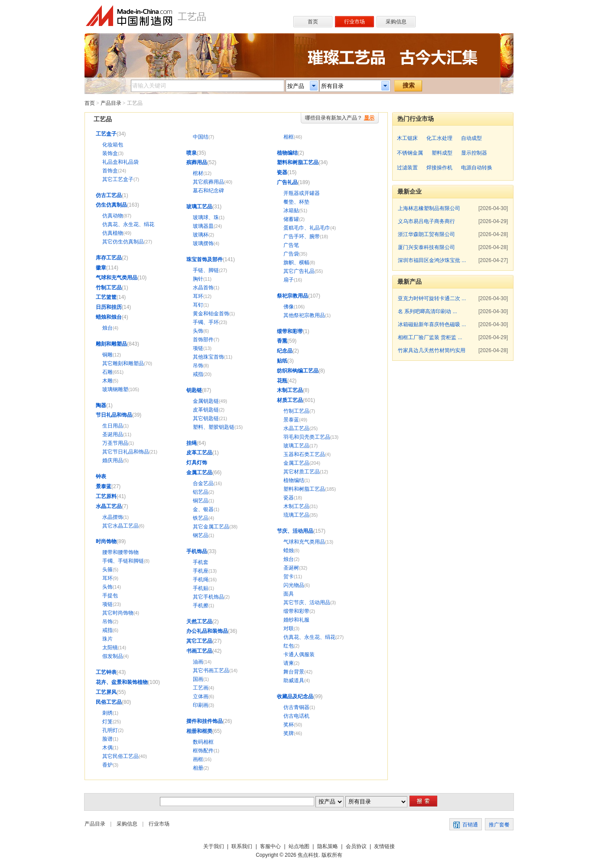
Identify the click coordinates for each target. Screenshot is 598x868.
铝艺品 (201, 492)
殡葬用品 (197, 162)
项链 (107, 604)
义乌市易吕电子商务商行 (426, 221)
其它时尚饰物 (118, 613)
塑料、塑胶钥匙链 (214, 427)
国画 (198, 679)
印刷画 (201, 705)
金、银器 (203, 509)
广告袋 (291, 254)
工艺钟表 (106, 672)
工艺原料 (106, 496)
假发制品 (113, 656)
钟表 (101, 476)
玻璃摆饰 (203, 243)
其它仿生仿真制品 (123, 242)
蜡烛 (289, 551)
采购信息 (127, 824)
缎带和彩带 (290, 331)
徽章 (101, 268)
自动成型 (471, 138)
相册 (198, 768)
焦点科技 (308, 855)
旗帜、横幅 (296, 262)
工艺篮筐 (106, 297)
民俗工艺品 (109, 702)
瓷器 (282, 172)
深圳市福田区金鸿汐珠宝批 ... (432, 260)
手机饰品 (197, 551)
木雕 (107, 381)
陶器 (101, 405)
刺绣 (107, 713)
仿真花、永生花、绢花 (128, 224)
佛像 (289, 307)
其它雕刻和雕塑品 (123, 363)
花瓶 (282, 381)
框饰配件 (203, 751)
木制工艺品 (290, 390)
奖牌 (289, 733)
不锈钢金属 (410, 153)
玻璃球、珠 (206, 217)
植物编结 (287, 153)
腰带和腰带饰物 (120, 552)
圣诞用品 (113, 434)
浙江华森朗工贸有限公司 (426, 234)
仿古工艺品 (109, 195)
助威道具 (294, 680)
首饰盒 (110, 171)
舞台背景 (294, 672)
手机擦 (201, 606)
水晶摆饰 (113, 517)
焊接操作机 (439, 168)
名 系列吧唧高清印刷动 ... (427, 311)
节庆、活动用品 (295, 531)
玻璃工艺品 (199, 207)
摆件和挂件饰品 (205, 721)
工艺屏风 (106, 692)
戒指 (107, 630)
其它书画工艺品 (211, 670)
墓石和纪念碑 (208, 191)
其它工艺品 (199, 641)
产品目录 (111, 103)
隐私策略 (328, 846)
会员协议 (356, 846)
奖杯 (289, 725)
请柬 (289, 663)
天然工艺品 (199, 622)
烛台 (107, 328)
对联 (289, 628)
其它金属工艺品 (211, 527)
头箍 (107, 570)
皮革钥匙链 (206, 410)
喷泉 (192, 153)
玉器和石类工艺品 (304, 454)
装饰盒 (110, 153)
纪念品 (285, 351)
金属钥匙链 (206, 401)
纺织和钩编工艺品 (298, 371)
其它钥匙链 (206, 418)
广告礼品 (287, 182)
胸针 (198, 279)
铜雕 (107, 355)
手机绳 (201, 580)
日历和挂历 (109, 307)
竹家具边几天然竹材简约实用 (432, 350)
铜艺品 (201, 501)
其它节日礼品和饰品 (126, 452)
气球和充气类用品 (117, 278)
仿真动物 (113, 216)
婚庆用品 (113, 460)
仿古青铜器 (296, 707)
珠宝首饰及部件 (205, 259)
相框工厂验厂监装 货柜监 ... (430, 337)
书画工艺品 (199, 651)
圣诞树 (291, 568)
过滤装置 (407, 168)
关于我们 (214, 846)
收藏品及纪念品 (295, 696)
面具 (289, 594)
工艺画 (201, 688)
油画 (198, 662)
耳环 (107, 578)
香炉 (107, 765)
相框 (289, 137)
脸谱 (107, 739)
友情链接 (384, 846)
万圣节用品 (115, 443)
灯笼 (107, 722)
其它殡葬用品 (208, 182)
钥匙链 (194, 390)
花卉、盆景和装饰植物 (122, 682)
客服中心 (270, 846)
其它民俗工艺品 (120, 756)
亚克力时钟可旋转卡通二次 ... (432, 298)
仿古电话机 (296, 716)
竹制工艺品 (109, 288)
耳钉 (198, 305)
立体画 (201, 696)
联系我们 (242, 846)
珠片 (107, 639)
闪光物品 (294, 585)
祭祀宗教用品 (292, 296)
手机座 (201, 571)
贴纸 (282, 361)
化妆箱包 (113, 145)
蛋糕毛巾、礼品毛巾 (307, 228)
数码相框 (203, 742)
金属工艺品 (199, 473)
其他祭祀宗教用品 (304, 315)
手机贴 (201, 588)
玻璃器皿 (203, 226)
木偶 (107, 748)
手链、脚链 (206, 270)
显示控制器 (474, 153)
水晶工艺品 (109, 506)
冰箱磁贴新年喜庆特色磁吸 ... (432, 324)
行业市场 (159, 824)
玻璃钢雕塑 (115, 389)
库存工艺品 (109, 258)
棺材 (198, 173)
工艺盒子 (106, 134)
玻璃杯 (201, 235)
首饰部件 (203, 340)
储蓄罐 (291, 219)
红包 (289, 646)
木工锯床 (407, 138)
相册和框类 (199, 731)
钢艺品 (201, 535)
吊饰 (107, 622)
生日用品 (113, 426)
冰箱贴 (291, 211)
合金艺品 (203, 483)
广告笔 (291, 245)
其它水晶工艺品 (120, 526)
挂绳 (192, 443)
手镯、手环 (206, 322)
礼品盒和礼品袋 (120, 162)
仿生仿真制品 (111, 205)
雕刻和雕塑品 (111, 344)
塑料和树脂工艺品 (298, 162)
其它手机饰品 (208, 597)
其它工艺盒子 (118, 179)
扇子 (289, 280)
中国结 (201, 137)
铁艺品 (201, 518)
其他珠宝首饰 (208, 357)
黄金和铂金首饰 (211, 314)
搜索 (409, 85)
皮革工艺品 (199, 453)
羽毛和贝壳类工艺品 (307, 437)
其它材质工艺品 (302, 472)
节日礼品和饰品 (114, 415)
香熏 (282, 341)
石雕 (107, 372)
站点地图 (299, 846)
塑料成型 (442, 153)
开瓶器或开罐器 (302, 193)
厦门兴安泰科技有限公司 (426, 247)
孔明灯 (110, 730)
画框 (198, 759)
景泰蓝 (104, 486)
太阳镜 (110, 648)
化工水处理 (439, 138)
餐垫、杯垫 (296, 202)
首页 (90, 103)
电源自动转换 (477, 168)
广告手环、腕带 (302, 236)
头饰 (107, 587)
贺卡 (289, 577)
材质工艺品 (290, 400)
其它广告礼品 (299, 271)
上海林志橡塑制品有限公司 (429, 208)
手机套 (201, 562)
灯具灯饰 (197, 463)
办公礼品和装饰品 (207, 631)
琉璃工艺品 (296, 515)
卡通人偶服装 (299, 654)
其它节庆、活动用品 (307, 602)
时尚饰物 (106, 541)
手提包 (110, 596)
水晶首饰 (203, 288)
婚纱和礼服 (296, 620)
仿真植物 (113, 233)
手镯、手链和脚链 (123, 561)
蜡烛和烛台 (109, 317)
